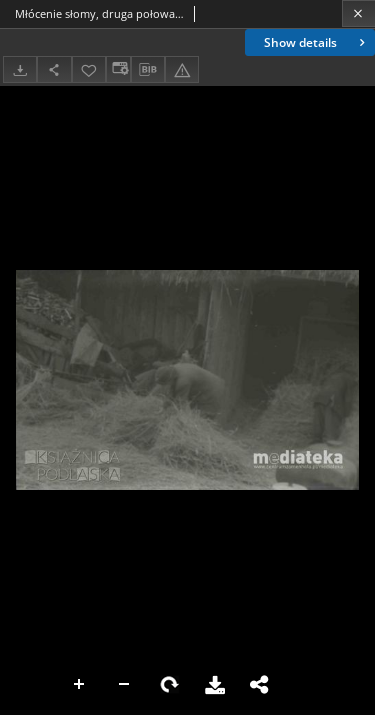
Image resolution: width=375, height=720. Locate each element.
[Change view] (118, 69)
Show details (316, 42)
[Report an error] (182, 69)
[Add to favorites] (89, 69)
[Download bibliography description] (148, 70)
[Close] (358, 13)
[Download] (20, 69)
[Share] (54, 69)
